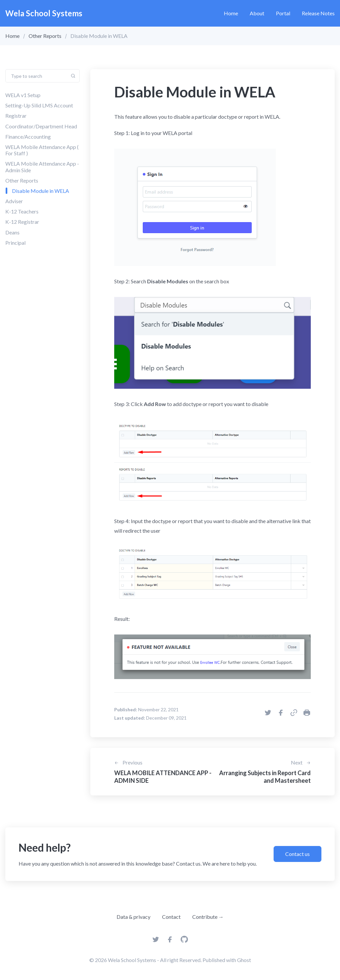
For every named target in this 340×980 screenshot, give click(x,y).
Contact (171, 917)
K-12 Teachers (22, 211)
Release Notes (318, 13)
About (257, 13)
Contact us (297, 854)
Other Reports (45, 36)
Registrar (16, 116)
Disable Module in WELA (41, 191)
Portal (283, 13)
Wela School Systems (44, 13)
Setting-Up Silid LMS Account (39, 105)
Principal (15, 243)
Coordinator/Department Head (41, 126)
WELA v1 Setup (23, 95)
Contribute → (208, 917)
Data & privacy (133, 917)
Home (231, 13)
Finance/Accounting (28, 137)
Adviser (14, 201)
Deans (12, 232)
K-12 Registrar (22, 222)
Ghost (244, 960)
